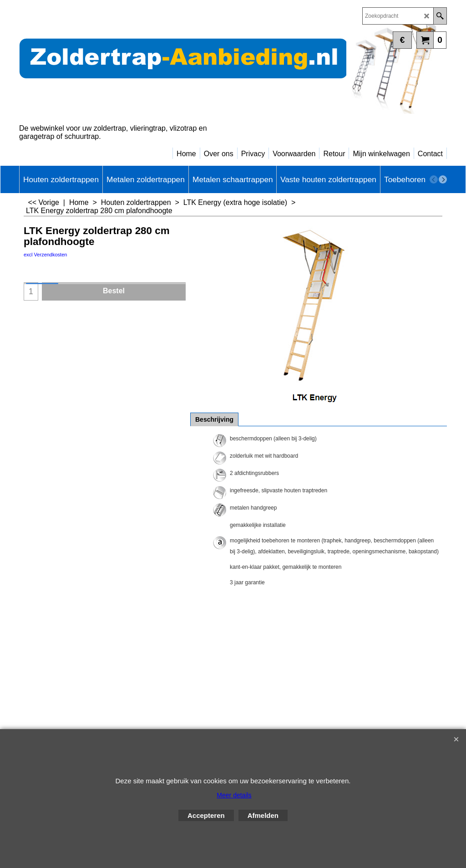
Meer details (234, 795)
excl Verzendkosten (45, 255)
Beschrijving (214, 419)
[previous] (434, 179)
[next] (443, 179)
